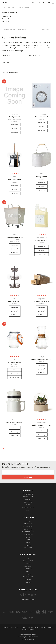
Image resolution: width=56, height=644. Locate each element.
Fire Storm (28, 569)
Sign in (24, 507)
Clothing (28, 521)
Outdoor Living (28, 535)
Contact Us (28, 502)
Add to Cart (42, 130)
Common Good (28, 566)
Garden (28, 540)
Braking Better (28, 561)
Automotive (28, 529)
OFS (28, 558)
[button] (27, 30)
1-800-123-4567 (28, 600)
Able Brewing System (15, 422)
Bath (28, 543)
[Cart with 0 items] (49, 3)
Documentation (28, 497)
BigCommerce (32, 634)
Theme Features (28, 494)
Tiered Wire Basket (15, 301)
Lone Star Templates (32, 637)
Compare (15, 128)
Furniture (28, 537)
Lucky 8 (28, 574)
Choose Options (42, 254)
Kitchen (28, 545)
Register (32, 507)
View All (28, 582)
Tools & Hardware (28, 532)
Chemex (28, 564)
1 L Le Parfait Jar (15, 362)
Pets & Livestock (28, 527)
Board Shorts (6, 16)
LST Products (28, 572)
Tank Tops (5, 21)
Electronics (28, 524)
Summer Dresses (8, 19)
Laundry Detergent (41, 241)
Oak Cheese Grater (42, 301)
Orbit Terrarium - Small (42, 425)
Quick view (15, 124)
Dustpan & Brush (14, 180)
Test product (15, 117)
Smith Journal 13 (42, 117)
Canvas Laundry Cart (14, 237)
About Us (28, 499)
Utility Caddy (42, 177)
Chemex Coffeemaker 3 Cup (42, 359)
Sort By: (6, 72)
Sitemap (28, 510)
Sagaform (28, 580)
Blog (28, 505)
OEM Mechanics (28, 577)
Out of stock (15, 132)
